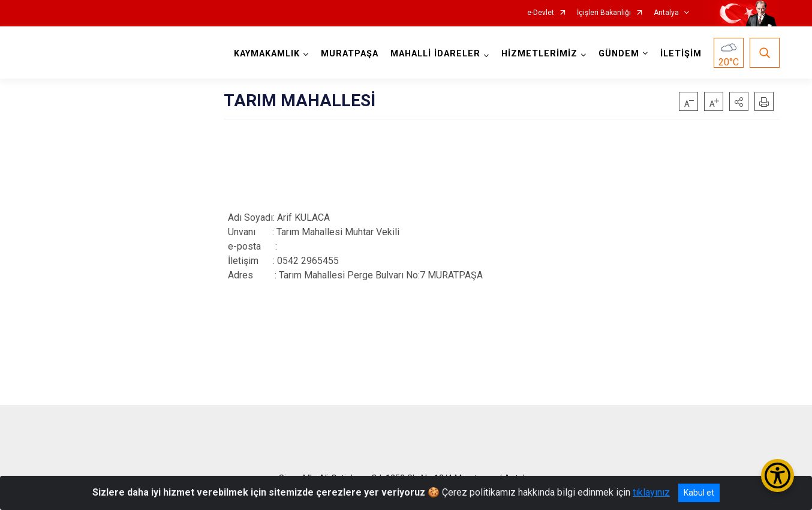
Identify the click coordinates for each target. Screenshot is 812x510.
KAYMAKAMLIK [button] (267, 54)
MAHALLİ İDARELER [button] (435, 54)
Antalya (666, 13)
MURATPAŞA (350, 54)
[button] (739, 101)
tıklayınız (651, 492)
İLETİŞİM (681, 54)
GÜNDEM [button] (619, 54)
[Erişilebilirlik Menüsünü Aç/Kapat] (778, 475)
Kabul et (699, 493)
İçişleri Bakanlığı (604, 13)
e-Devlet (541, 13)
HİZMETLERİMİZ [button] (539, 54)
